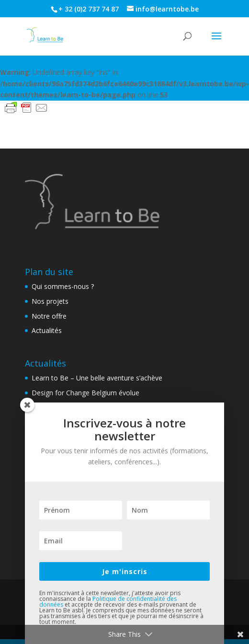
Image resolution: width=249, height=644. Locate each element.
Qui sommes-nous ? (63, 286)
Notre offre (49, 316)
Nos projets (50, 301)
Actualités (47, 330)
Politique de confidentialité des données (108, 602)
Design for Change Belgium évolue (85, 393)
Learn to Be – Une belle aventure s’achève (97, 378)
